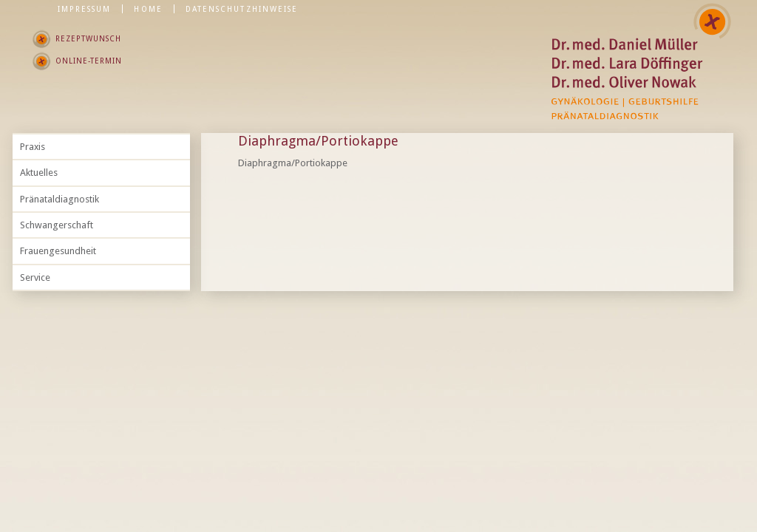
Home (148, 9)
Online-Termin (89, 61)
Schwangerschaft (57, 225)
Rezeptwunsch (88, 38)
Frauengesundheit (58, 251)
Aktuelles (39, 173)
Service (35, 277)
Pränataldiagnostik (60, 199)
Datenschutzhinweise (242, 9)
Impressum (85, 9)
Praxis (33, 147)
